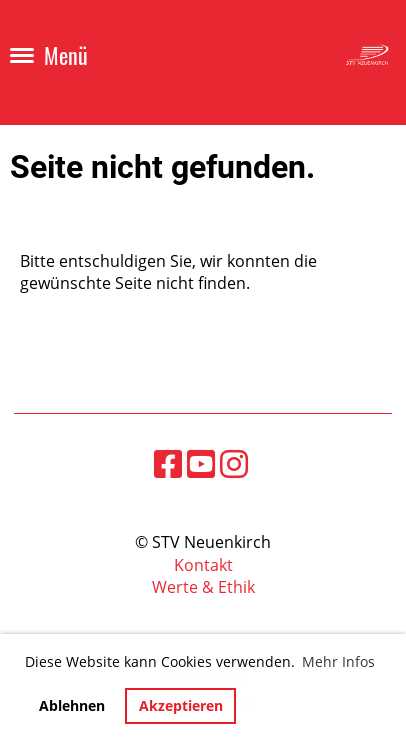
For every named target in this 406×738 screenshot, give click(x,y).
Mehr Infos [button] (338, 661)
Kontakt (203, 565)
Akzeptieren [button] (181, 705)
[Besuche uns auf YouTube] (201, 463)
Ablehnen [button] (72, 705)
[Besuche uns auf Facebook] (168, 463)
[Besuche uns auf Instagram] (234, 463)
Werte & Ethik (203, 587)
